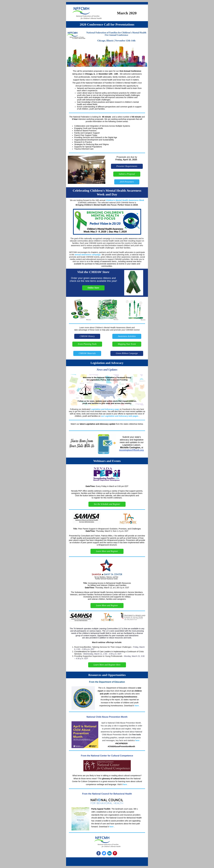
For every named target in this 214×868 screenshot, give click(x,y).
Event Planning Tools (87, 344)
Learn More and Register (107, 551)
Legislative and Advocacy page (105, 409)
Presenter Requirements (127, 166)
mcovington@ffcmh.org (131, 450)
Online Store (93, 288)
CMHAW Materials (87, 353)
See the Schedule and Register (107, 504)
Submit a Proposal (127, 174)
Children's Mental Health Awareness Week (125, 200)
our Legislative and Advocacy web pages (120, 416)
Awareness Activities (127, 336)
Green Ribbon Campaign (127, 353)
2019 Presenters (127, 182)
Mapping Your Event (127, 344)
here (137, 706)
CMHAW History (87, 336)
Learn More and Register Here (107, 665)
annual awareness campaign (88, 255)
